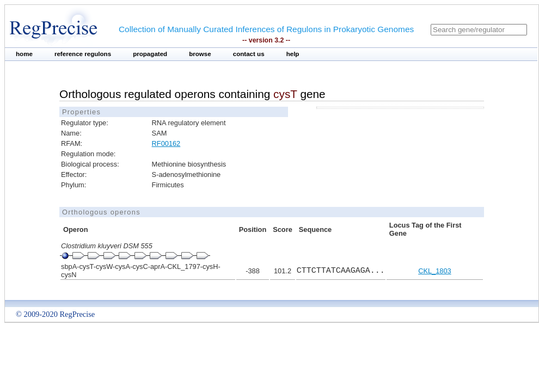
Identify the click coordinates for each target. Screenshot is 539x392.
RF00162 (166, 143)
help (293, 54)
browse (200, 54)
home (24, 54)
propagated (150, 54)
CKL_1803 (434, 271)
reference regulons (83, 54)
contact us (249, 54)
